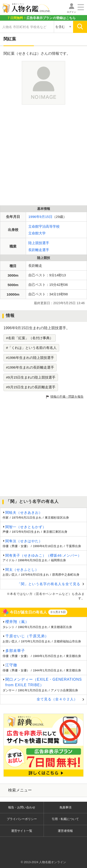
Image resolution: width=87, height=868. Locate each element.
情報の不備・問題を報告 (67, 397)
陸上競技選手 (39, 243)
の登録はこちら (41, 18)
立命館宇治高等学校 (44, 226)
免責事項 (65, 807)
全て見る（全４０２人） (57, 699)
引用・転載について (65, 819)
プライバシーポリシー (22, 819)
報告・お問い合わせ (22, 807)
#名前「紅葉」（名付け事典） (30, 338)
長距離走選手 (39, 250)
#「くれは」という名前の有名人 (31, 348)
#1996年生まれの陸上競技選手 (30, 358)
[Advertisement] (43, 155)
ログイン (71, 12)
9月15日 (46, 217)
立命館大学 (37, 233)
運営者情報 (65, 831)
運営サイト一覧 (22, 831)
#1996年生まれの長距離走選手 (30, 367)
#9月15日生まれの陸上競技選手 (31, 377)
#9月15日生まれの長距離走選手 (31, 387)
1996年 (34, 217)
